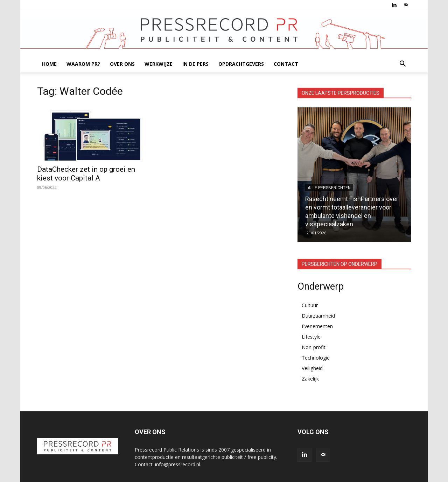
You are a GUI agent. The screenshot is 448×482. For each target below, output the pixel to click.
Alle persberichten (329, 188)
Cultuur (310, 305)
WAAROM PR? (83, 64)
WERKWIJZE (159, 64)
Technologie (316, 358)
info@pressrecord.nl (178, 464)
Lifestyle (311, 337)
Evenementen (317, 326)
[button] (402, 65)
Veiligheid (312, 368)
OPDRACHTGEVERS (241, 64)
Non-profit (314, 347)
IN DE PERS (195, 64)
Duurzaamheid (318, 316)
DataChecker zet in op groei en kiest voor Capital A (86, 174)
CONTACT (286, 64)
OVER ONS (122, 64)
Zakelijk (310, 379)
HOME (49, 64)
